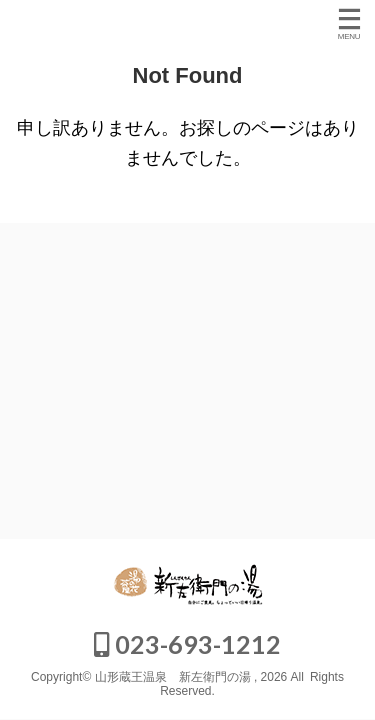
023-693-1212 (187, 644)
